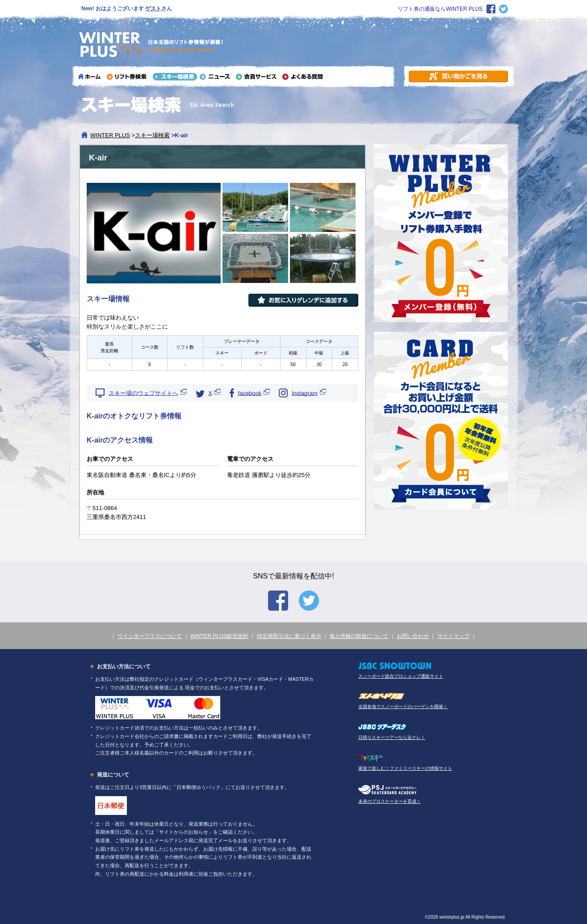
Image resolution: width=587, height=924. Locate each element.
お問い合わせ (413, 636)
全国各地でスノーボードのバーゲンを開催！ (403, 707)
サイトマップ (453, 636)
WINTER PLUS (110, 135)
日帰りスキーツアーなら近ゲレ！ (392, 737)
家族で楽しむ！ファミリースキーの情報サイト (405, 768)
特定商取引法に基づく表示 (289, 636)
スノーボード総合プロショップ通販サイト (401, 676)
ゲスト (153, 8)
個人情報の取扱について (359, 636)
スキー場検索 (152, 135)
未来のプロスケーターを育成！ (390, 801)
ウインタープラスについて (150, 636)
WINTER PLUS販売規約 (219, 636)
